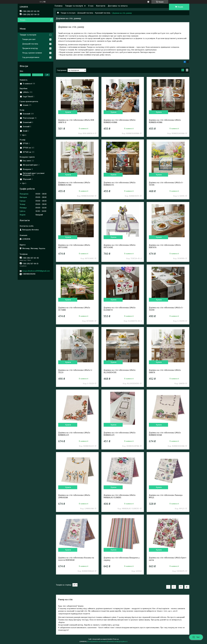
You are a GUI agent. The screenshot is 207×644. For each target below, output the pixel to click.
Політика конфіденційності (118, 641)
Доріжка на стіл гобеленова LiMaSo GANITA (165, 371)
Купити (68, 112)
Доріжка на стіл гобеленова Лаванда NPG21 (166, 496)
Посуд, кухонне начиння (32, 53)
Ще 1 (24, 135)
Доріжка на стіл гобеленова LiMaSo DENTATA (165, 246)
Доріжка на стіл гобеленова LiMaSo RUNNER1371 (120, 184)
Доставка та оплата (118, 6)
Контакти (101, 6)
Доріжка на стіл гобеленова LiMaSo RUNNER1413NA (74, 184)
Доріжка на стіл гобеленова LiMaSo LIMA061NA (74, 496)
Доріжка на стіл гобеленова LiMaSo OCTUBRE (74, 309)
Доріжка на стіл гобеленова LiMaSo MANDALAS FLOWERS (120, 496)
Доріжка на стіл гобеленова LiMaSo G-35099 (166, 309)
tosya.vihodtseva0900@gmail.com (36, 271)
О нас (91, 6)
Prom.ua (116, 639)
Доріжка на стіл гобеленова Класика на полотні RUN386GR (76, 559)
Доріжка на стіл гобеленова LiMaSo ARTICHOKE (74, 246)
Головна (59, 6)
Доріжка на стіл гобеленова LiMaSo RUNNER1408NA (120, 121)
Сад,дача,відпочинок (31, 57)
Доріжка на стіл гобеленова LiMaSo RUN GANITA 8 (76, 121)
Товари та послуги (74, 6)
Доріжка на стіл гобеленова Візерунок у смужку (122, 559)
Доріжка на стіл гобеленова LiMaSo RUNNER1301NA (165, 434)
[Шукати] (51, 20)
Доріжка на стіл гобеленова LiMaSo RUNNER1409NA (165, 121)
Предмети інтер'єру (30, 48)
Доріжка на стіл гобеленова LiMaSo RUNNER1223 (74, 434)
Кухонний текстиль (103, 13)
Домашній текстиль (85, 13)
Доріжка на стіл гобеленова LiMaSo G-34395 (166, 184)
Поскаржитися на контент (97, 641)
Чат (196, 637)
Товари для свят (29, 39)
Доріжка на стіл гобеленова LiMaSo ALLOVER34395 (120, 371)
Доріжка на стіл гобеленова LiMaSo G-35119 (75, 371)
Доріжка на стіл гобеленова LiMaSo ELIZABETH (120, 309)
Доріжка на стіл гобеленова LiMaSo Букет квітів (168, 559)
